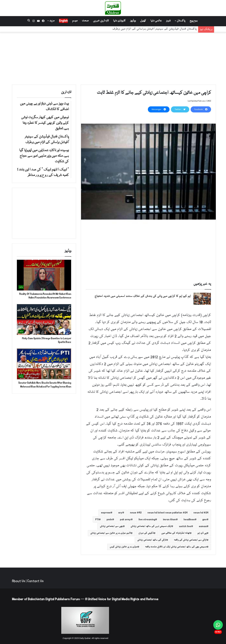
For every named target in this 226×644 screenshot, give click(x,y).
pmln (109, 519)
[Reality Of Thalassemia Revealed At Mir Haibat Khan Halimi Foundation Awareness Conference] (44, 275)
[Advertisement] (113, 57)
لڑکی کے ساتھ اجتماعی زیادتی (152, 540)
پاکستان (181, 21)
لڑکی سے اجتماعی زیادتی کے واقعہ (190, 540)
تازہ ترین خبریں (101, 21)
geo (205, 519)
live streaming (147, 519)
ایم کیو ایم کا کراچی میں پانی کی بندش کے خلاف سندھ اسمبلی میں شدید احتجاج (143, 296)
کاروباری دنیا (119, 21)
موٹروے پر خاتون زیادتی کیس (124, 547)
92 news (136, 513)
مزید (52, 21)
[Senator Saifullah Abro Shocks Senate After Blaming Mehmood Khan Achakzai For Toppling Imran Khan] (44, 364)
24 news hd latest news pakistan (168, 513)
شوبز (168, 21)
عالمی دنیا (156, 21)
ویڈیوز (133, 21)
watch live (185, 526)
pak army (125, 519)
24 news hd (201, 513)
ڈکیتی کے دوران (146, 533)
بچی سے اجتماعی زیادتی (111, 526)
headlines (189, 519)
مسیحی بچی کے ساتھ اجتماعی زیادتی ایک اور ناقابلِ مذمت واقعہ (176, 547)
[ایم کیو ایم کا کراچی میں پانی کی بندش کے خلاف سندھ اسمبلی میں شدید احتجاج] (202, 299)
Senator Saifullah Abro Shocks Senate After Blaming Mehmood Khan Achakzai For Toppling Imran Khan (45, 385)
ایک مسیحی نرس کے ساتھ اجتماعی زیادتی (151, 526)
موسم (75, 21)
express (106, 513)
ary (120, 513)
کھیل (143, 21)
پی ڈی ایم (202, 533)
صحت (85, 21)
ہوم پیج (194, 21)
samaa (203, 526)
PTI (97, 519)
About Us (19, 581)
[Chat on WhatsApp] (218, 625)
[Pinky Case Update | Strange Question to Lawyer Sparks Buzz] (44, 320)
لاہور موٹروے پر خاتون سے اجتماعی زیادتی (111, 533)
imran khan (169, 519)
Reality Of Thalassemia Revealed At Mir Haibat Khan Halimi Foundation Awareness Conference (45, 296)
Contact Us (35, 581)
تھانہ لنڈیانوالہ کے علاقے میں (176, 533)
